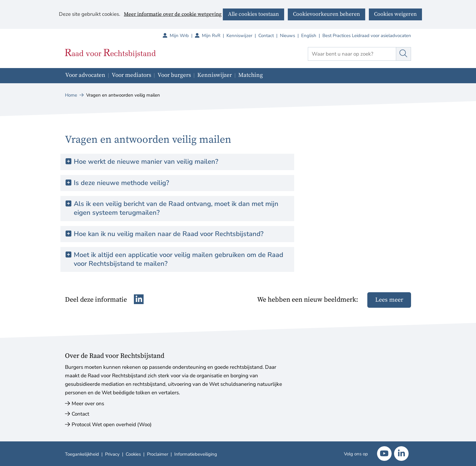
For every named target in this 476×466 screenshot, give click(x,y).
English (309, 36)
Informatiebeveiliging (196, 454)
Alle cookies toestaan (253, 14)
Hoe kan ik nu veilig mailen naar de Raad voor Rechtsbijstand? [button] (169, 234)
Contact (266, 36)
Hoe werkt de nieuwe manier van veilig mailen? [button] (146, 162)
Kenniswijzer (239, 36)
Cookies (133, 454)
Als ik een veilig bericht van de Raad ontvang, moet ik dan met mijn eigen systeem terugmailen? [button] (176, 208)
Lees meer (389, 300)
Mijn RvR (214, 36)
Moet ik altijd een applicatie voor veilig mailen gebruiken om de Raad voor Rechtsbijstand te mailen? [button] (178, 259)
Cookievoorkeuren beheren (326, 14)
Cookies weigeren (395, 14)
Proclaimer (158, 454)
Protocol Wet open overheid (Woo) (112, 425)
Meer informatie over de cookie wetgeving (173, 15)
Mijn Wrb (182, 36)
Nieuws (287, 36)
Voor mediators (131, 75)
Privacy (112, 454)
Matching (251, 75)
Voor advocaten (85, 75)
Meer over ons (88, 404)
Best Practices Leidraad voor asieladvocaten (367, 36)
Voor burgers (174, 75)
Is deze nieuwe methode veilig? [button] (121, 183)
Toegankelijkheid (82, 454)
